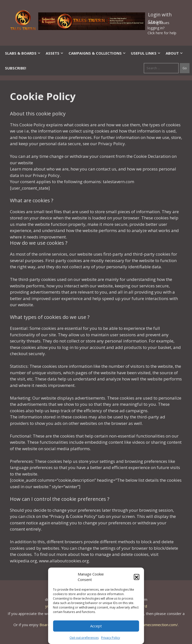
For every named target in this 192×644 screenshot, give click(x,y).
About (174, 53)
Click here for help (162, 33)
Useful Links (146, 53)
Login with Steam (160, 16)
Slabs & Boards (23, 53)
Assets (55, 53)
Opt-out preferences (84, 638)
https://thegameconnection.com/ (150, 625)
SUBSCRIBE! (16, 68)
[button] (137, 577)
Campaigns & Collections (97, 53)
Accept (96, 626)
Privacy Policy (111, 638)
